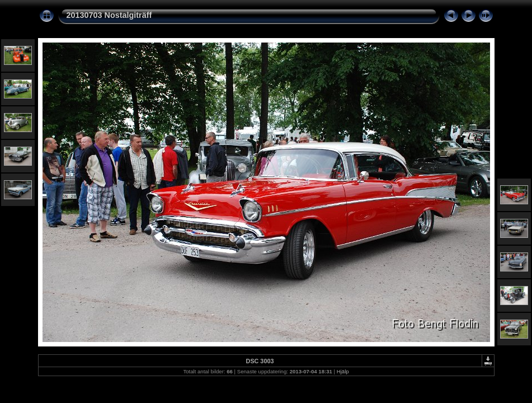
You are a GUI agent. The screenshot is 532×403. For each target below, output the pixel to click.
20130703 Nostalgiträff (109, 15)
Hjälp (343, 371)
